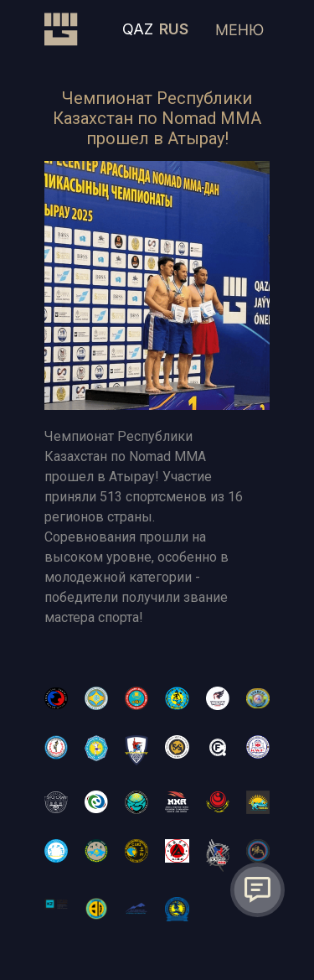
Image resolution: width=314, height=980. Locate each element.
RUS (174, 29)
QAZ (138, 29)
